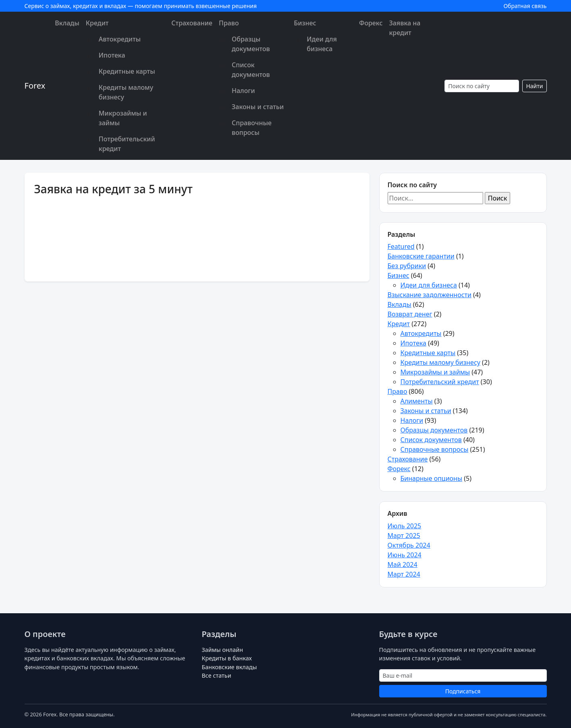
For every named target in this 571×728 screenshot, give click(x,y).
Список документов (251, 70)
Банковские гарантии (421, 256)
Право (229, 23)
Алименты (417, 401)
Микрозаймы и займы (123, 118)
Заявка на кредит (405, 28)
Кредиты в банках (227, 658)
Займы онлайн (223, 650)
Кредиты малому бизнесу (126, 92)
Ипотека (112, 55)
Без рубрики (407, 266)
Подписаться (463, 691)
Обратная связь (525, 6)
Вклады (67, 23)
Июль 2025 (405, 526)
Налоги (243, 91)
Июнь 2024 (405, 555)
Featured (401, 246)
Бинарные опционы (432, 478)
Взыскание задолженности (430, 295)
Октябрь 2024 (409, 545)
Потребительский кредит (127, 144)
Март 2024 (404, 574)
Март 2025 (404, 536)
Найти (534, 86)
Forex (35, 86)
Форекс (371, 23)
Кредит (97, 23)
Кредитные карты (127, 71)
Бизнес (305, 23)
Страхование (192, 23)
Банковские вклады (229, 667)
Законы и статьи (258, 107)
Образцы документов (251, 44)
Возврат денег (410, 314)
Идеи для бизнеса (322, 44)
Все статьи (217, 675)
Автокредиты (120, 39)
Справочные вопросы (252, 128)
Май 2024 (403, 565)
